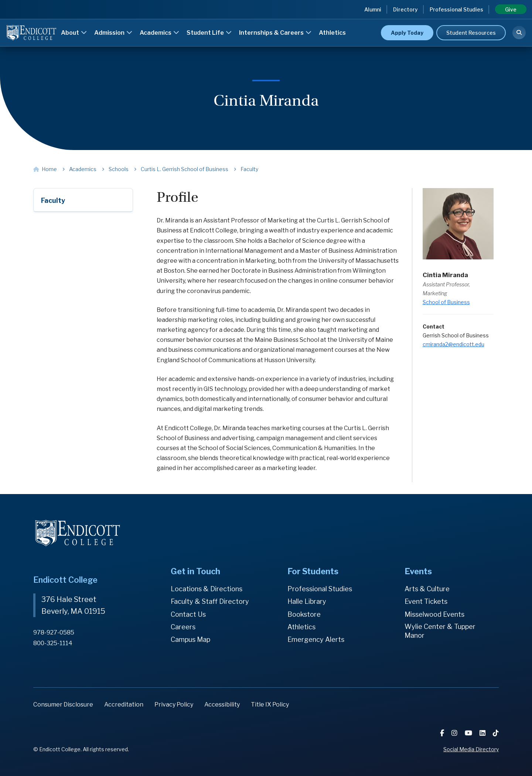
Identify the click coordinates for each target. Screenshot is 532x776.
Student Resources (471, 33)
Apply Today (407, 33)
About (74, 33)
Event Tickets (426, 601)
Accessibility (222, 704)
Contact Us (188, 614)
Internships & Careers (275, 33)
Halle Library (307, 601)
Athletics (332, 33)
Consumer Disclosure (63, 704)
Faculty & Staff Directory (210, 601)
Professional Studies (456, 9)
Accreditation (124, 704)
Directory (405, 9)
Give (511, 9)
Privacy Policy (174, 704)
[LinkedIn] (483, 733)
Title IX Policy (270, 704)
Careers (183, 627)
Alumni (373, 9)
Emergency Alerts (316, 639)
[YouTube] (469, 733)
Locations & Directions (207, 589)
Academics (159, 33)
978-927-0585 (54, 632)
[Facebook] (443, 733)
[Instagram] (455, 733)
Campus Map (190, 639)
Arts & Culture (427, 589)
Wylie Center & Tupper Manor (440, 631)
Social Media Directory (471, 749)
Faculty (53, 200)
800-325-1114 (53, 643)
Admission (113, 33)
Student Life (209, 33)
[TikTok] (496, 733)
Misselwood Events (434, 614)
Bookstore (304, 614)
